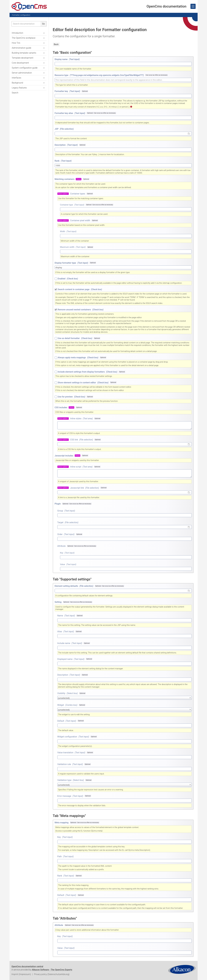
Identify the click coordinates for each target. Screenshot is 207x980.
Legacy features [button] (19, 88)
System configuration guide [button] (25, 68)
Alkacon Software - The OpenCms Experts (52, 970)
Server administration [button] (22, 73)
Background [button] (17, 83)
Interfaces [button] (17, 78)
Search (15, 93)
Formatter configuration (21, 15)
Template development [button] (23, 58)
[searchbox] (26, 24)
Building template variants (24, 53)
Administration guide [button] (22, 48)
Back (56, 44)
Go (43, 24)
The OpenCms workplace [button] (24, 38)
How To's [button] (16, 43)
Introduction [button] (18, 33)
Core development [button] (20, 63)
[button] (44, 53)
